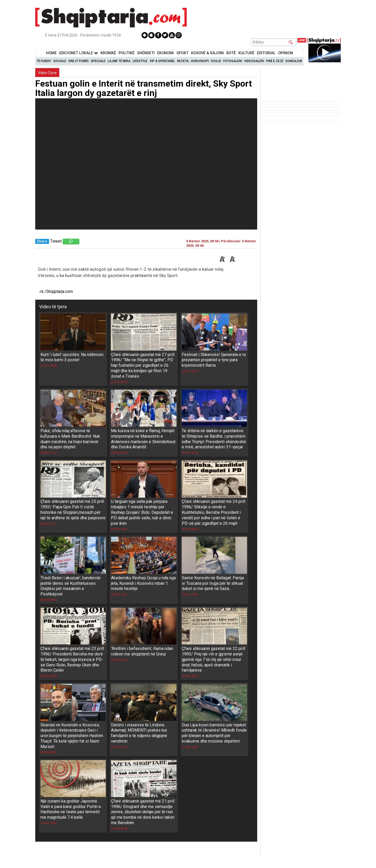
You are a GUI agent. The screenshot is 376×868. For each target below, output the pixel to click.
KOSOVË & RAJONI (207, 53)
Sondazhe (294, 61)
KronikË (108, 53)
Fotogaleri (233, 61)
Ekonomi (166, 53)
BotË (231, 53)
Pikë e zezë (275, 61)
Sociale (60, 61)
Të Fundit (44, 61)
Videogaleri (254, 61)
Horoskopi (200, 61)
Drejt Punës (79, 61)
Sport (183, 53)
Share (42, 241)
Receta (183, 61)
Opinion (286, 53)
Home (51, 53)
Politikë (127, 53)
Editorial (266, 53)
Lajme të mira (119, 61)
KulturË (246, 53)
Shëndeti (146, 53)
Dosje (216, 61)
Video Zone (47, 73)
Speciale (98, 61)
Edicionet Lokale (79, 53)
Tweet (56, 241)
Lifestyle (140, 61)
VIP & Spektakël (162, 61)
